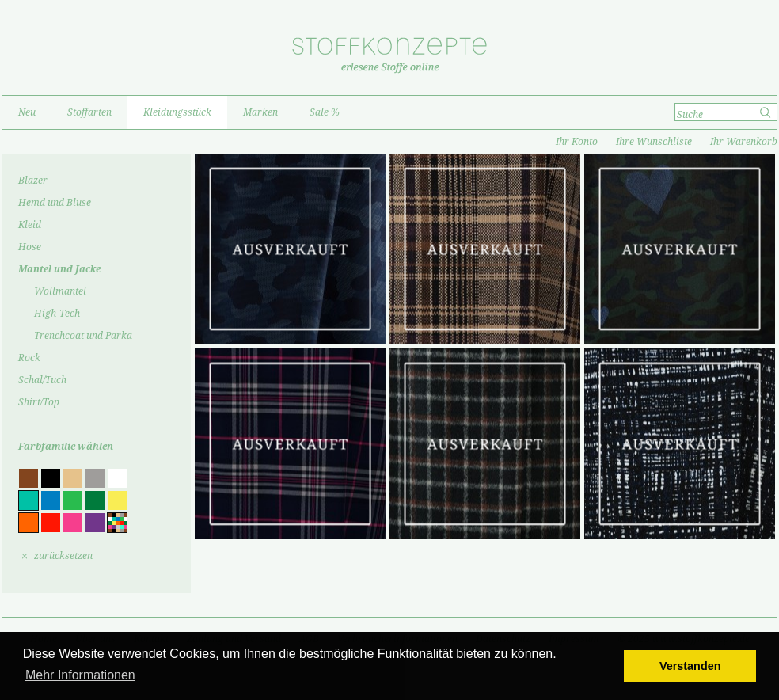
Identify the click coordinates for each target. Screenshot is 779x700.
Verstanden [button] (690, 666)
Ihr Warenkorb (744, 142)
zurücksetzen (63, 556)
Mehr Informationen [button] (80, 675)
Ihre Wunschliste (654, 142)
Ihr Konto (577, 142)
